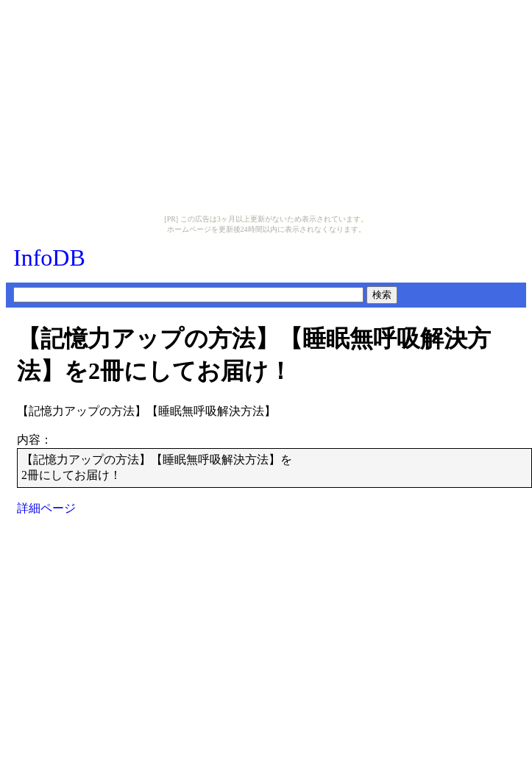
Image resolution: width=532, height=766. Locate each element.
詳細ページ (46, 508)
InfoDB (49, 258)
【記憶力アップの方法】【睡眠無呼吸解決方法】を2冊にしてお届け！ (254, 355)
